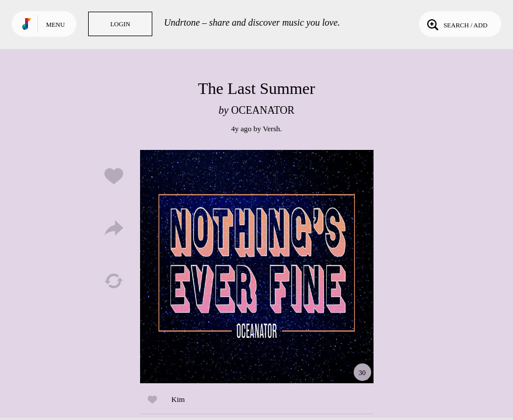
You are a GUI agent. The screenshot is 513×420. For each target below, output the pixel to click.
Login (120, 24)
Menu (55, 24)
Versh (271, 129)
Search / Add (456, 24)
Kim (178, 399)
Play (257, 267)
